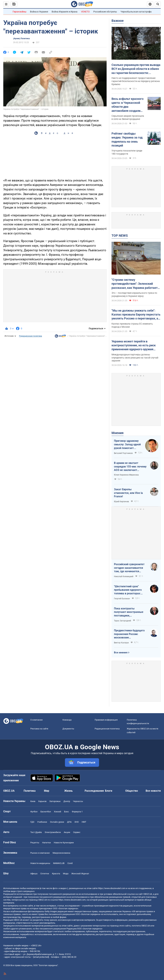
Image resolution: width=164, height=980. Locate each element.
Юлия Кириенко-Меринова (126, 475)
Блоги (109, 791)
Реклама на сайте (39, 729)
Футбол (34, 812)
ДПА (69, 822)
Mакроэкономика (61, 853)
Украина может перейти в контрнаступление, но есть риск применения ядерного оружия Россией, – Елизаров (134, 346)
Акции (67, 832)
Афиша (34, 874)
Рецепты (35, 843)
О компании (36, 720)
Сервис (77, 832)
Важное (118, 21)
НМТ (84, 822)
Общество (132, 791)
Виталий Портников (123, 453)
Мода (66, 874)
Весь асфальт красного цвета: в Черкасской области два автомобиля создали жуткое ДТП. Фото (128, 105)
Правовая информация (106, 720)
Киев (33, 801)
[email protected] (41, 957)
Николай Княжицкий (124, 576)
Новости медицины (40, 863)
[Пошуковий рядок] (158, 4)
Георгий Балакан (122, 599)
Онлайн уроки (57, 822)
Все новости (153, 791)
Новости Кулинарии (64, 843)
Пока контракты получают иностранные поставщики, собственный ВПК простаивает (129, 612)
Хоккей (58, 812)
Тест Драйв (36, 832)
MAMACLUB (59, 863)
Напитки (46, 843)
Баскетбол (46, 812)
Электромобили (53, 832)
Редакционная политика (31, 336)
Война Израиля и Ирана (65, 12)
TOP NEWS (120, 236)
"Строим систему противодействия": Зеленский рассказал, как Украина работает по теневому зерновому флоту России (135, 284)
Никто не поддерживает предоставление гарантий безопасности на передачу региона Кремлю (136, 81)
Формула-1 (77, 812)
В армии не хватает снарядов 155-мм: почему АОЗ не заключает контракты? (130, 467)
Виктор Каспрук (121, 643)
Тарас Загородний (123, 621)
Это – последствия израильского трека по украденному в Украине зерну (134, 294)
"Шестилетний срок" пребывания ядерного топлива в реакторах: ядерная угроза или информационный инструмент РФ (128, 590)
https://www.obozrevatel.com (112, 888)
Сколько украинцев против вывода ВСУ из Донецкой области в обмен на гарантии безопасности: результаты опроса (136, 69)
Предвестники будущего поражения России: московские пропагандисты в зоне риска (129, 634)
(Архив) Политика (21, 39)
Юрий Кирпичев (121, 502)
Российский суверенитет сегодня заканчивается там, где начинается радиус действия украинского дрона (129, 568)
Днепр (67, 801)
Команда (67, 720)
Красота (56, 874)
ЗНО (77, 822)
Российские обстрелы (105, 12)
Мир (47, 791)
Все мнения (121, 653)
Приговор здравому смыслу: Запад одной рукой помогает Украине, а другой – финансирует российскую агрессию (128, 445)
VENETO (85, 12)
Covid (70, 863)
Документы (68, 729)
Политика (30, 791)
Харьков (42, 801)
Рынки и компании (40, 853)
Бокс (67, 812)
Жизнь (68, 791)
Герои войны (20, 12)
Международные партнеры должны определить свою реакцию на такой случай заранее (135, 358)
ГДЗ (32, 822)
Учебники (42, 822)
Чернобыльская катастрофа (136, 12)
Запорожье (55, 801)
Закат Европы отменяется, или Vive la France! (128, 493)
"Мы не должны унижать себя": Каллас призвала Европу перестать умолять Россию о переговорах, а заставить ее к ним (136, 315)
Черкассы (78, 801)
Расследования (94, 791)
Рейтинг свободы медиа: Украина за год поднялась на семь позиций (127, 139)
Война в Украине (39, 12)
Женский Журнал (80, 874)
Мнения (118, 433)
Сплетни (45, 874)
